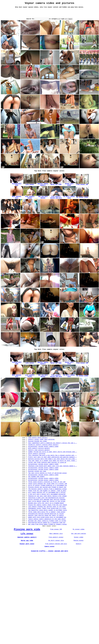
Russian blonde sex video (38, 446)
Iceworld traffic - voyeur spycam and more (49, 574)
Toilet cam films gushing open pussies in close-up (47, 471)
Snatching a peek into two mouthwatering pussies (46, 513)
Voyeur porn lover (27, 566)
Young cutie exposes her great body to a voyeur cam (48, 496)
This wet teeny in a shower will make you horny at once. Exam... (53, 469)
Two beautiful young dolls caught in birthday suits (48, 528)
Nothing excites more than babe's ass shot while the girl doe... (53, 467)
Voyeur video (79, 559)
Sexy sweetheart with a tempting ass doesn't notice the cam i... (53, 448)
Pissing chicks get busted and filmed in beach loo (47, 501)
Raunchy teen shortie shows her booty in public (46, 534)
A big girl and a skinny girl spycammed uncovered (47, 509)
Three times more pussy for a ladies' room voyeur (47, 530)
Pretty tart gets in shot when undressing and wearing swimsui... (53, 465)
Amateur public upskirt (27, 559)
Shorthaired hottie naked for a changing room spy (47, 542)
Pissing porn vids (27, 550)
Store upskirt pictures (37, 461)
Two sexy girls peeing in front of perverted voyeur (48, 484)
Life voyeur (27, 555)
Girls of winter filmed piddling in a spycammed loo (48, 499)
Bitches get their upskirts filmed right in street (47, 540)
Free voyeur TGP (56, 550)
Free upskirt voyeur (56, 559)
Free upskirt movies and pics (56, 566)
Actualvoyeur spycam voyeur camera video (43, 453)
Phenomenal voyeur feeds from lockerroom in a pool (47, 526)
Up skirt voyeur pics (56, 563)
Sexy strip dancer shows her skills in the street (47, 517)
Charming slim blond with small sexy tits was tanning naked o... (53, 476)
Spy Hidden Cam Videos (36, 488)
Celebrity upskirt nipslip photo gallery (43, 450)
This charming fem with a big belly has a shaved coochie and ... (53, 463)
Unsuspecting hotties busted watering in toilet (46, 532)
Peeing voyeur (79, 563)
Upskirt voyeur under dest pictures (41, 444)
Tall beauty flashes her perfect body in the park (47, 524)
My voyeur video (79, 550)
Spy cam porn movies (79, 555)
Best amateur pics (56, 555)
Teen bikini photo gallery (38, 442)
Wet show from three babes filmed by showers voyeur (48, 545)
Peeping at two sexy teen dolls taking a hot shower (48, 511)
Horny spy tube (27, 563)
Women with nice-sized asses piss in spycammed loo (47, 536)
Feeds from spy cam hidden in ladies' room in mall (47, 505)
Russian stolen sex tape (37, 482)
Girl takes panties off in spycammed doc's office (47, 507)
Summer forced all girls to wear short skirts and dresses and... (53, 459)
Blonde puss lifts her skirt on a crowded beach (46, 519)
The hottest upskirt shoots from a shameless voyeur (48, 503)
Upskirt (79, 566)
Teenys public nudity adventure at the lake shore (47, 538)
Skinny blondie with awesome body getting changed (47, 515)
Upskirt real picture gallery (39, 457)
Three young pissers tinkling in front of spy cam (47, 494)
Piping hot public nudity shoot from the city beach (48, 522)
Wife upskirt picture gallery (39, 455)
